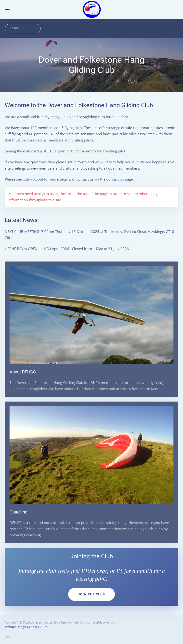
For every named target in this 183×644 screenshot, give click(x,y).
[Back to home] (91, 10)
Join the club (91, 594)
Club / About (33, 179)
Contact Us (115, 179)
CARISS (44, 627)
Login (15, 28)
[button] (7, 10)
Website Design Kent (19, 627)
